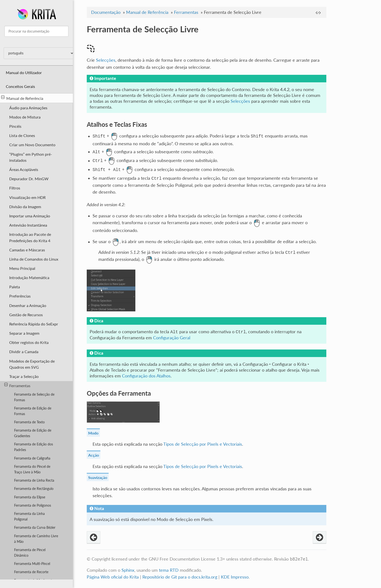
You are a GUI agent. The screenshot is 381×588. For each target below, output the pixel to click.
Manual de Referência (22, 98)
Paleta (15, 287)
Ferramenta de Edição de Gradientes (33, 433)
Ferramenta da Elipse (30, 497)
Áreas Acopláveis (24, 169)
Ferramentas (17, 385)
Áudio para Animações (28, 108)
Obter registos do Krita (29, 342)
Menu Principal (22, 268)
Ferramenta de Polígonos (33, 505)
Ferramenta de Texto (29, 422)
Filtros (15, 188)
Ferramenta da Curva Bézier (35, 527)
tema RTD (169, 571)
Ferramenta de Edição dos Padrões (34, 447)
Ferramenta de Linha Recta (34, 480)
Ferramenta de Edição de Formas (33, 411)
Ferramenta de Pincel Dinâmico (30, 553)
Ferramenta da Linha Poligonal (29, 516)
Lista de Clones (22, 135)
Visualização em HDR (27, 197)
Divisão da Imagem (25, 207)
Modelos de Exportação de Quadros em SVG (32, 364)
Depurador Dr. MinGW (29, 179)
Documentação (106, 12)
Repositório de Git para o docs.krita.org (180, 577)
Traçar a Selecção (24, 376)
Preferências (20, 296)
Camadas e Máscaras (27, 250)
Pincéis (15, 126)
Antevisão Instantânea (28, 225)
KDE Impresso (235, 577)
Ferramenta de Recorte (31, 572)
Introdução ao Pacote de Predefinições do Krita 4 (30, 237)
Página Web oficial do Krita (113, 577)
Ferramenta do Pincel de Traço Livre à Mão (32, 469)
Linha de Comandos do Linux (34, 259)
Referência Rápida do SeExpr (34, 324)
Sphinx (128, 571)
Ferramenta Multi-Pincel (32, 564)
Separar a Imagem (24, 333)
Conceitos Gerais (20, 86)
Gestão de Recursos (26, 315)
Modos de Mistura (25, 117)
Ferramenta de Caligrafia (32, 458)
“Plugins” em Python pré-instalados (31, 157)
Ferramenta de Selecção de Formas (34, 397)
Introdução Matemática (29, 277)
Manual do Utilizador (24, 72)
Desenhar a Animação (28, 305)
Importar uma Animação (30, 216)
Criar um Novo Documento (32, 145)
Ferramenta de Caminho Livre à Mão (36, 539)
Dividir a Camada (24, 352)
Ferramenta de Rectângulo (34, 489)
